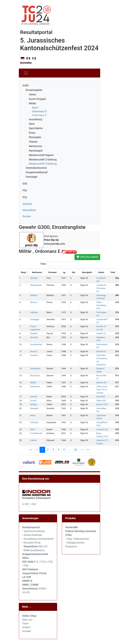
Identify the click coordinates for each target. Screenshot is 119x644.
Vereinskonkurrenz (36, 168)
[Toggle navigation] (26, 73)
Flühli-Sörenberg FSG (101, 305)
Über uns (27, 620)
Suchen (27, 216)
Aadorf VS (101, 333)
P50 (25, 191)
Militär (32, 103)
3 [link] (53, 450)
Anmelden (26, 63)
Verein (32, 94)
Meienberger (36, 285)
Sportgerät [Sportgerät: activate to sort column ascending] (87, 272)
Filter (60, 264)
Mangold (34, 408)
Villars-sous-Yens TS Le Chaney (102, 390)
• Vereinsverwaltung (33, 531)
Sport (35, 108)
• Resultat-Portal (31, 543)
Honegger (35, 319)
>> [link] (88, 450)
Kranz (32, 133)
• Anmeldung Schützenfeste (38, 539)
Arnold (33, 401)
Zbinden (34, 278)
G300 (26, 86)
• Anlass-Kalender (32, 535)
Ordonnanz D (39, 111)
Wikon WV (101, 401)
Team (25, 624)
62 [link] (76, 450)
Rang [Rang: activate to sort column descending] (23, 272)
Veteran (33, 142)
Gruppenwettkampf (37, 172)
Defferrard (35, 387)
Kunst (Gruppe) (37, 99)
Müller (33, 383)
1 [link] (42, 450)
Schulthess (35, 368)
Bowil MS (101, 397)
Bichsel (34, 302)
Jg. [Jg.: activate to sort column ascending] (64, 272)
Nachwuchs (36, 146)
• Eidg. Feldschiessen (77, 539)
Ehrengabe (35, 137)
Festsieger (32, 177)
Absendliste (29, 210)
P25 (25, 197)
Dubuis (33, 440)
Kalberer (34, 312)
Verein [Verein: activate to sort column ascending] (101, 272)
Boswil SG (101, 351)
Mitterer (34, 295)
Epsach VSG (102, 404)
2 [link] (48, 450)
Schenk (34, 397)
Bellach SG (101, 383)
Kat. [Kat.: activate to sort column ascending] (74, 272)
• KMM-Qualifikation (33, 550)
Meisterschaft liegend (41, 155)
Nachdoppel (36, 151)
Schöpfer (34, 422)
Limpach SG (102, 429)
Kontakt (27, 631)
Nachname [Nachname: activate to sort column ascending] (37, 272)
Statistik (27, 204)
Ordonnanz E (39, 115)
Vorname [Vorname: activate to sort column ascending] (52, 272)
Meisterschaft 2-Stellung (43, 160)
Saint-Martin (36, 128)
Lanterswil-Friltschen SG (102, 288)
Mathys (34, 404)
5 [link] (64, 450)
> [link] (82, 450)
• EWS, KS (35, 546)
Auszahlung (35, 119)
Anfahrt (26, 627)
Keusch (34, 351)
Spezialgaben (87, 257)
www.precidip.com (55, 244)
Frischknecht (36, 433)
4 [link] (59, 450)
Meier (33, 415)
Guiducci (34, 355)
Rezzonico (35, 376)
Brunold (34, 337)
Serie (32, 124)
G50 (25, 184)
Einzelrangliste (34, 90)
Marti (33, 429)
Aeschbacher (36, 344)
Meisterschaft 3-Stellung (43, 164)
